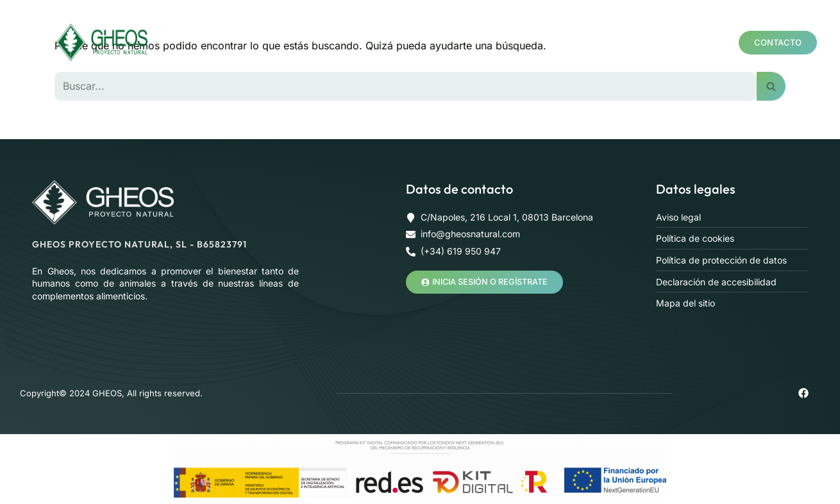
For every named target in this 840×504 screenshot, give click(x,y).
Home (268, 21)
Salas (664, 21)
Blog (374, 63)
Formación (596, 21)
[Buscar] (406, 86)
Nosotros (325, 21)
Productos (399, 21)
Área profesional (304, 63)
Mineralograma (497, 21)
